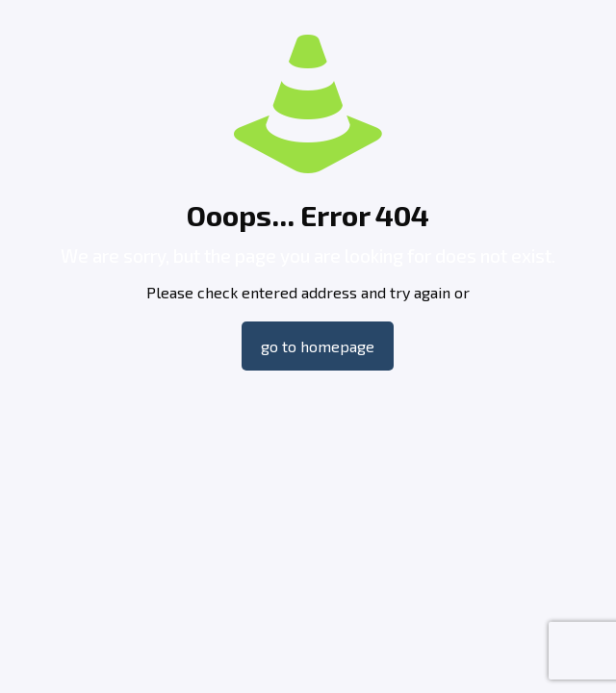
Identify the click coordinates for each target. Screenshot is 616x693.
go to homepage (318, 346)
